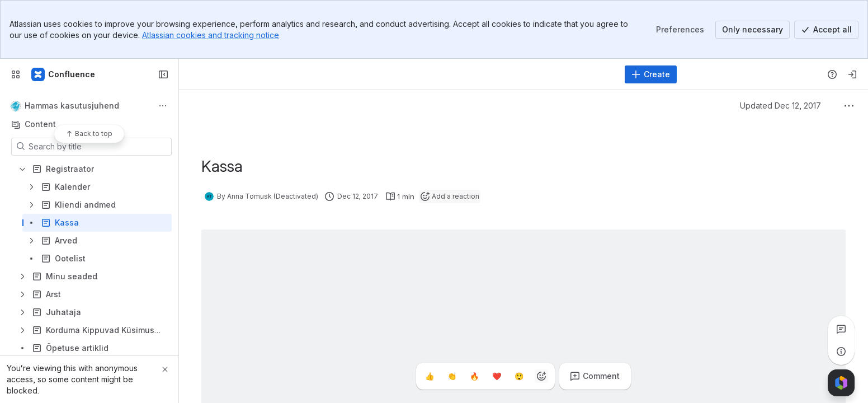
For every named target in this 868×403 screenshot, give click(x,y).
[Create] (651, 74)
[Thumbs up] (430, 376)
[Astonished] (519, 376)
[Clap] (452, 376)
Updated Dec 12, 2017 (780, 106)
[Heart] (497, 376)
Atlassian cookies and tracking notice (211, 35)
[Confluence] (64, 74)
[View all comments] (841, 329)
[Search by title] (98, 147)
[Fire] (474, 376)
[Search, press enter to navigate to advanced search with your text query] (403, 74)
